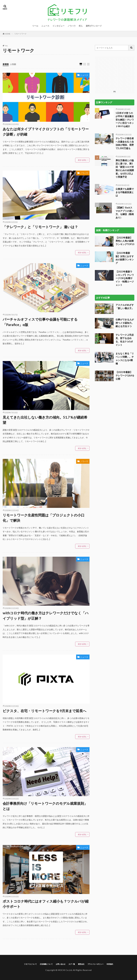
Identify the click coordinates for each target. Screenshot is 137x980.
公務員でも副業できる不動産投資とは (125, 159)
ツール (35, 26)
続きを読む (82, 160)
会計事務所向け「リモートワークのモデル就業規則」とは (45, 806)
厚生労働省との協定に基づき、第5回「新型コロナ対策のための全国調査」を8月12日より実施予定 (125, 135)
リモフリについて (30, 964)
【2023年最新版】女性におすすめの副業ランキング (125, 224)
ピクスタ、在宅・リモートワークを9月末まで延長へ (45, 711)
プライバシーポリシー (96, 964)
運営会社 (81, 964)
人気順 (13, 64)
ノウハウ (72, 26)
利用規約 (110, 964)
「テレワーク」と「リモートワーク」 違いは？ (40, 227)
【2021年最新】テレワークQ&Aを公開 (125, 342)
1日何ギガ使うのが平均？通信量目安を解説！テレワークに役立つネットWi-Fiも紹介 (125, 86)
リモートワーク (20, 34)
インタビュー (58, 26)
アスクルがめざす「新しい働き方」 (125, 273)
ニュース (45, 26)
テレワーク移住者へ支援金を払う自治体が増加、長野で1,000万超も (125, 110)
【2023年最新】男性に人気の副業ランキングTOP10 (125, 207)
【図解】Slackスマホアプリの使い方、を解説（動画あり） (125, 179)
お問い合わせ (61, 964)
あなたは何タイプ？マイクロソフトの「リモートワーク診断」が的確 (46, 132)
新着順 (6, 64)
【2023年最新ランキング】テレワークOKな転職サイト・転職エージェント (125, 245)
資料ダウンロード (94, 26)
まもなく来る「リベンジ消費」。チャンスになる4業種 (125, 325)
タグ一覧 (72, 964)
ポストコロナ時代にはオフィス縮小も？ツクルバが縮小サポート (46, 904)
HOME (8, 34)
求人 (81, 26)
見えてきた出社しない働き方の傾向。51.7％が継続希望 (45, 420)
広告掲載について (46, 964)
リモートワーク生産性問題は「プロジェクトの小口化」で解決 (44, 518)
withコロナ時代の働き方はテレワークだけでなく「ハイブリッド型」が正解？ (46, 616)
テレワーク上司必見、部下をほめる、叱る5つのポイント (125, 306)
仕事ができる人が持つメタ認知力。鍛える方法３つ (125, 289)
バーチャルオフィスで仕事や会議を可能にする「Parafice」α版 (40, 322)
